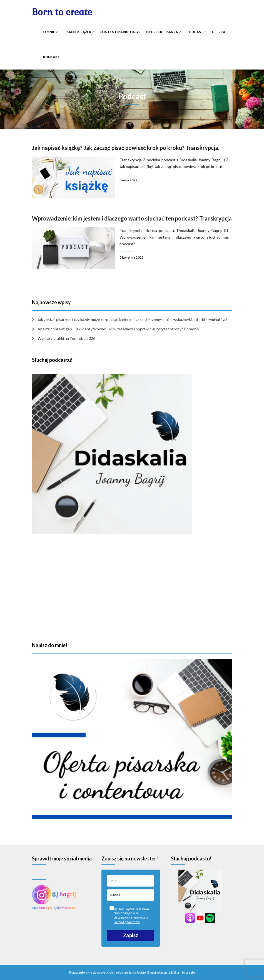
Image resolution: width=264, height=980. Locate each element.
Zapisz (131, 935)
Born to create (62, 12)
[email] (131, 895)
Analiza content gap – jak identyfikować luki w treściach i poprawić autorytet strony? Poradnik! (119, 329)
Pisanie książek (79, 32)
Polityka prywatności (127, 922)
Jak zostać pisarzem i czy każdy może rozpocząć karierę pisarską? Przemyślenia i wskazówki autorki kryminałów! (132, 319)
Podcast (196, 32)
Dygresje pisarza (164, 32)
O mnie (50, 32)
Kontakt (52, 57)
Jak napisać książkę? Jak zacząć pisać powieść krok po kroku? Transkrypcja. (126, 148)
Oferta (219, 32)
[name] (131, 881)
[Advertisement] (132, 588)
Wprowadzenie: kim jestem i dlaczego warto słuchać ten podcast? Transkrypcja (132, 218)
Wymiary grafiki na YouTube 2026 (66, 338)
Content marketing (120, 32)
